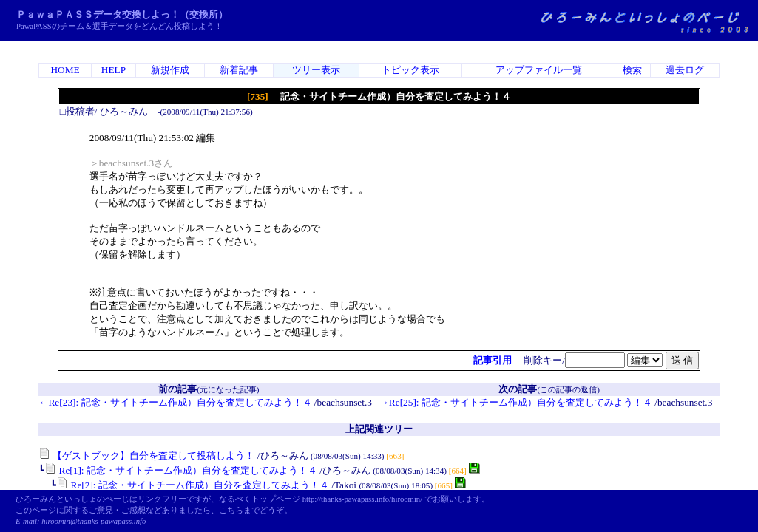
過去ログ (685, 70)
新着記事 (239, 70)
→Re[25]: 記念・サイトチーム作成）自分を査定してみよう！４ (516, 402)
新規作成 (170, 70)
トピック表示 (410, 70)
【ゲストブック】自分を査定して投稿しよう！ (146, 456)
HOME (65, 70)
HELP (114, 70)
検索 (632, 70)
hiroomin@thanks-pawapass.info (94, 521)
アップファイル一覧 (539, 70)
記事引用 (493, 360)
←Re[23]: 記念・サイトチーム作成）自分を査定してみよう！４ (175, 402)
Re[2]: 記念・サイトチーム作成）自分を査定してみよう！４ (193, 485)
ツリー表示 (316, 70)
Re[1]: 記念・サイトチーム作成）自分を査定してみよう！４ (181, 470)
